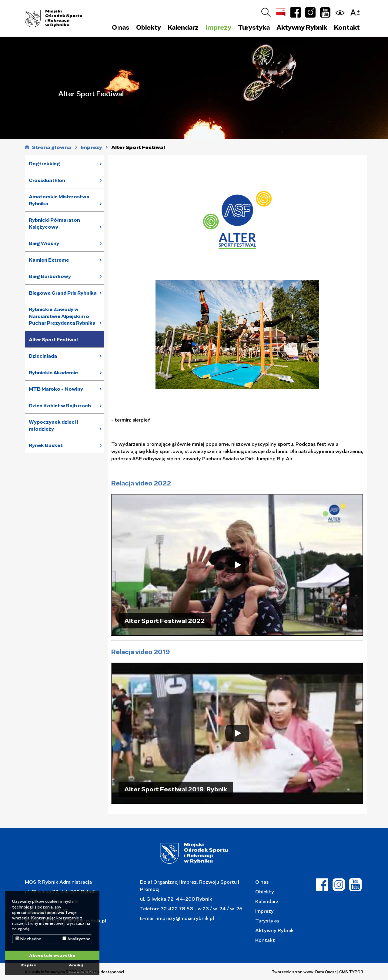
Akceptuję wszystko (52, 955)
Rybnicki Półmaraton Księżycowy (54, 223)
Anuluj (76, 965)
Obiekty (265, 891)
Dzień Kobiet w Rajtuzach (60, 406)
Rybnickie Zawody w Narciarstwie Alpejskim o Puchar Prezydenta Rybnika (62, 316)
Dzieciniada (43, 356)
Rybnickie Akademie (53, 372)
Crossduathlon (47, 180)
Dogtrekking (44, 164)
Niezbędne (28, 939)
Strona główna (52, 147)
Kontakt (347, 27)
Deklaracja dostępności (102, 972)
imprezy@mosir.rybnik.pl (185, 918)
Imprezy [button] (218, 27)
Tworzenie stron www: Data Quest (304, 972)
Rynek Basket (46, 445)
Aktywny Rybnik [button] (302, 27)
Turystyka (267, 920)
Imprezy (264, 911)
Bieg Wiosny (44, 243)
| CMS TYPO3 (350, 972)
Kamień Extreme (49, 260)
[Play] (237, 565)
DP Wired (91, 972)
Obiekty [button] (149, 27)
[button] (356, 11)
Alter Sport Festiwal (53, 339)
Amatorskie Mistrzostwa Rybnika (59, 200)
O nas (262, 882)
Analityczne (76, 939)
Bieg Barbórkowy (50, 276)
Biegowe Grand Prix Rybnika (63, 293)
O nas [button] (121, 27)
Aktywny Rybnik (274, 930)
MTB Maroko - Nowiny (56, 389)
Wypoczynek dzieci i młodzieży (53, 425)
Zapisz (28, 965)
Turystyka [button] (254, 27)
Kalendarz (183, 27)
